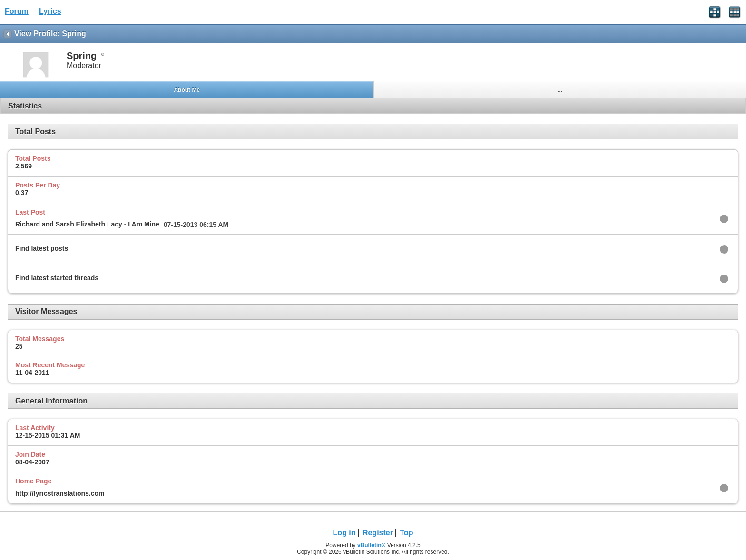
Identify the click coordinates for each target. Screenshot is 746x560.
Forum (17, 11)
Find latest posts (42, 248)
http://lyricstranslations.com (60, 493)
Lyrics (50, 11)
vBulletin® (372, 545)
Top (406, 533)
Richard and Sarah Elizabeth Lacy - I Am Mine (87, 224)
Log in (344, 533)
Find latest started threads (57, 278)
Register (378, 533)
